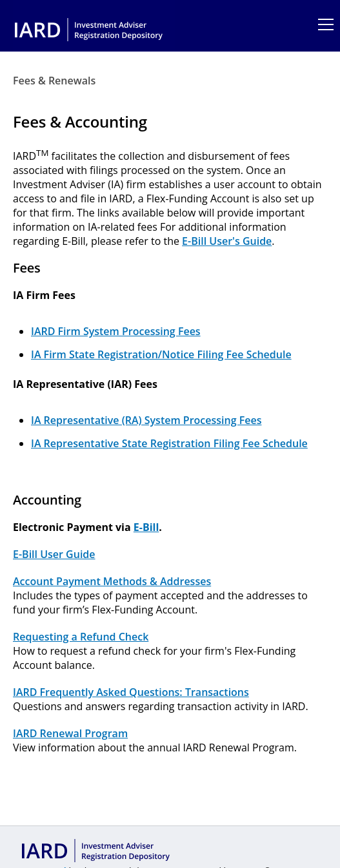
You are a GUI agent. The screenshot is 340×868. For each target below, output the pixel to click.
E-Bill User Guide (54, 554)
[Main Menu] (319, 24)
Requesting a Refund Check (81, 637)
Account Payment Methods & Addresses (112, 581)
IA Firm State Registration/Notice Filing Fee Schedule (161, 354)
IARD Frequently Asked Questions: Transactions (131, 692)
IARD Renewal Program (70, 733)
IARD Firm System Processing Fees (116, 331)
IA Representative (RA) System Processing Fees (146, 420)
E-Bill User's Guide (227, 241)
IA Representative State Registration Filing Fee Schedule (169, 443)
